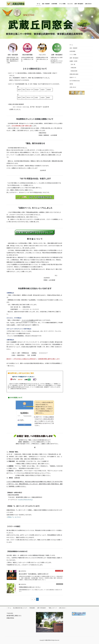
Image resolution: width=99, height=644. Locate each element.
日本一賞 (73, 64)
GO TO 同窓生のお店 (75, 81)
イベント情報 (59, 571)
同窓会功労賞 (74, 71)
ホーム (71, 45)
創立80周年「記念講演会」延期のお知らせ (34, 574)
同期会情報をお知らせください (30, 587)
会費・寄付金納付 (74, 58)
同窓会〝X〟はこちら (14, 517)
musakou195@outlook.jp (25, 500)
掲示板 (71, 84)
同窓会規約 (32, 608)
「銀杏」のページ (52, 608)
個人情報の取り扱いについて (20, 608)
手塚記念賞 (73, 68)
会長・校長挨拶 (73, 48)
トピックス (60, 584)
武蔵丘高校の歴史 (74, 74)
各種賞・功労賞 (73, 61)
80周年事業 (72, 51)
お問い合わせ (73, 87)
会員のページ (73, 77)
